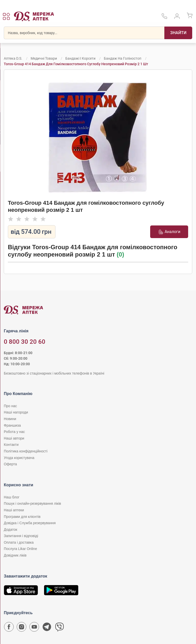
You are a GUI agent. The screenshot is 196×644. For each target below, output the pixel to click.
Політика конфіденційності (26, 451)
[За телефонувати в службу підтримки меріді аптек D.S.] (164, 18)
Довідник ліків (15, 555)
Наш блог (12, 497)
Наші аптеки (14, 510)
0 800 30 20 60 (25, 342)
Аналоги (169, 232)
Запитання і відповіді (21, 536)
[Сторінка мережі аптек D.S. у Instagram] (22, 628)
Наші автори (14, 438)
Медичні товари (44, 58)
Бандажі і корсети (80, 58)
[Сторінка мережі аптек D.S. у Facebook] (9, 628)
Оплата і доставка (19, 542)
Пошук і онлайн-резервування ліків (32, 503)
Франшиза (12, 425)
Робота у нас (14, 432)
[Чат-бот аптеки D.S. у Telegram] (47, 628)
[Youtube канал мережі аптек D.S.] (34, 628)
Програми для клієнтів (22, 517)
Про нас (10, 406)
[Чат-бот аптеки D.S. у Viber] (60, 628)
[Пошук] (178, 33)
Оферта (10, 464)
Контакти (11, 445)
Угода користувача (19, 458)
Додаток (11, 530)
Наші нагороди (16, 412)
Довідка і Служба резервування (30, 523)
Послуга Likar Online (20, 549)
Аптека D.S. (13, 58)
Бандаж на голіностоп (123, 58)
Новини (10, 419)
